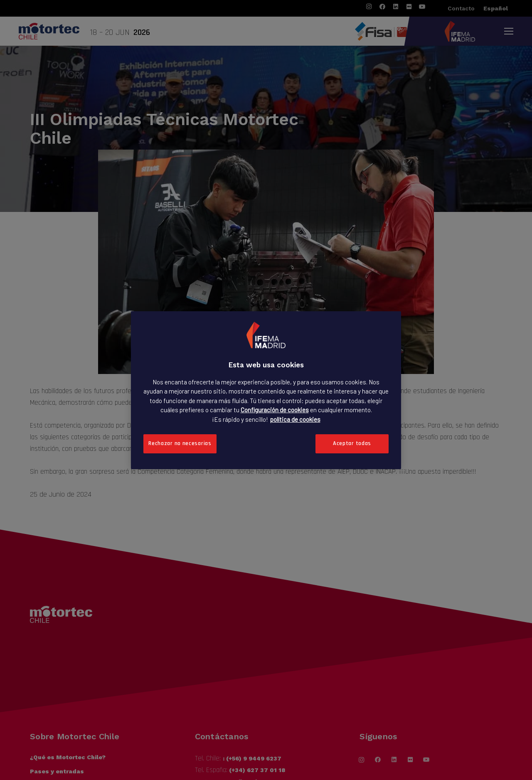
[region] (266, 390)
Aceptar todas (352, 443)
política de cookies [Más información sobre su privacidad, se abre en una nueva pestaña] (295, 419)
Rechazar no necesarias (180, 443)
